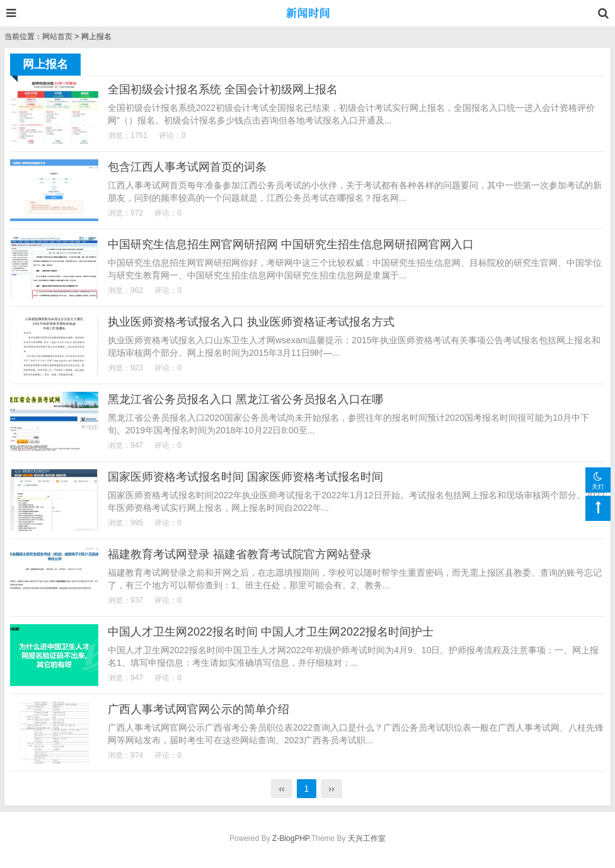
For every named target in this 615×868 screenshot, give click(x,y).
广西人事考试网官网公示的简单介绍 (198, 709)
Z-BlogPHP (290, 838)
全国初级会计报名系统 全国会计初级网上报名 (223, 89)
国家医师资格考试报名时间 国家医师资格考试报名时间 (245, 477)
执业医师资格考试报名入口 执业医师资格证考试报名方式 (251, 322)
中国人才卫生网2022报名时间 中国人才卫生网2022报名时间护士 (271, 632)
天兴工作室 (367, 838)
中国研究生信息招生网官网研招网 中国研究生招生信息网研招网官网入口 (291, 244)
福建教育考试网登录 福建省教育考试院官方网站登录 (240, 554)
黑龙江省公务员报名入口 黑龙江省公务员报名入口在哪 (245, 399)
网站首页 (57, 37)
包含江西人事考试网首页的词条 (187, 167)
